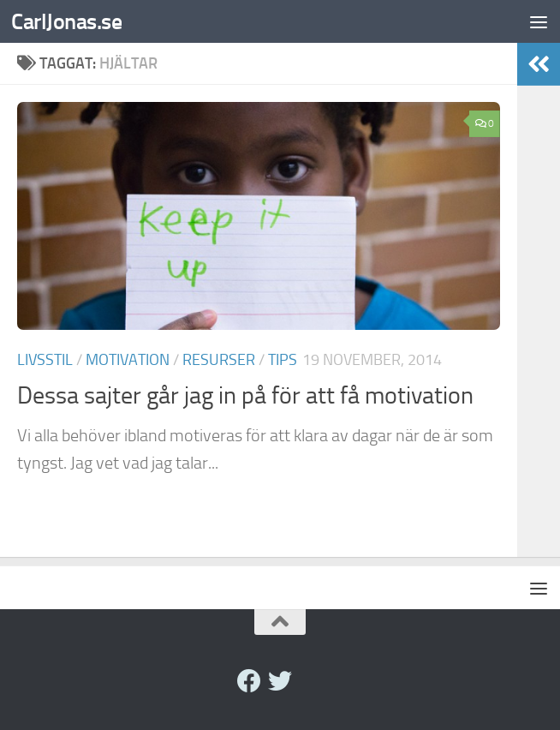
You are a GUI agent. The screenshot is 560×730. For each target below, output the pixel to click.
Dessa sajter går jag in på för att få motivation (245, 395)
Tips (283, 360)
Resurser (219, 360)
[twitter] (280, 681)
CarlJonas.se (66, 21)
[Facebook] (249, 681)
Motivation (128, 360)
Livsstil (45, 360)
